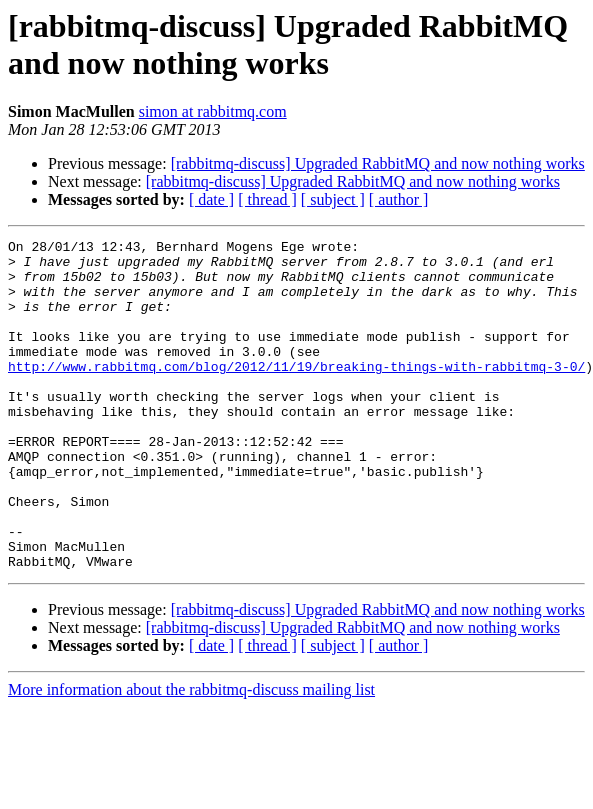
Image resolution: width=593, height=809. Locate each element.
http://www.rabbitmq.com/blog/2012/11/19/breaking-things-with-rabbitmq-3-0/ (296, 393)
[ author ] (399, 199)
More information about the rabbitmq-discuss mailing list (191, 755)
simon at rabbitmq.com (213, 111)
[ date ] (211, 199)
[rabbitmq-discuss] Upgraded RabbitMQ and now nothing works (378, 163)
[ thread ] (267, 199)
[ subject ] (333, 199)
